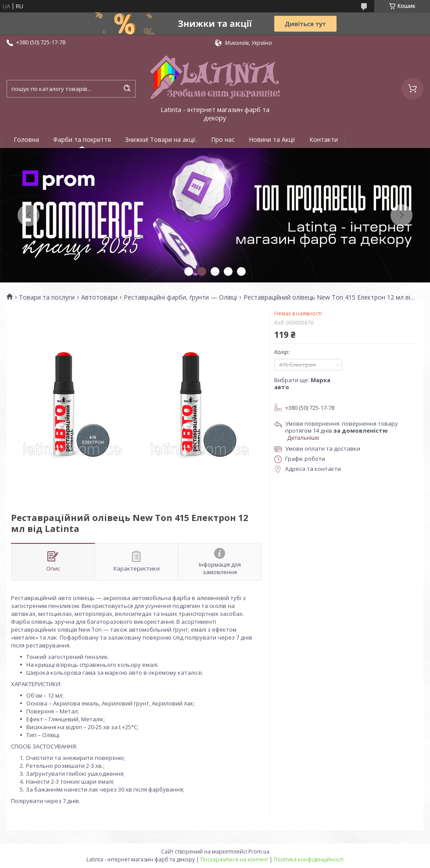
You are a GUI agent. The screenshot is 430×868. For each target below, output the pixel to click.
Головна (26, 139)
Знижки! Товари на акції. (161, 139)
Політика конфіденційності (309, 859)
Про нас (223, 139)
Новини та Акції (272, 139)
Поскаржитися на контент (234, 859)
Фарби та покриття (82, 139)
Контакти (324, 139)
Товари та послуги (47, 297)
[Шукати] (127, 89)
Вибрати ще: (302, 383)
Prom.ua (259, 852)
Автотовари (99, 297)
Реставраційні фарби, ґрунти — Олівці (180, 297)
